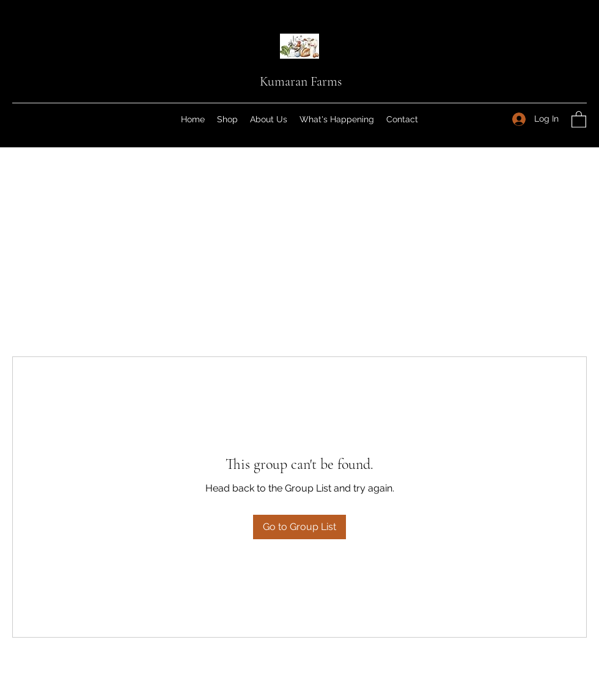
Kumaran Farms (301, 81)
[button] (579, 119)
